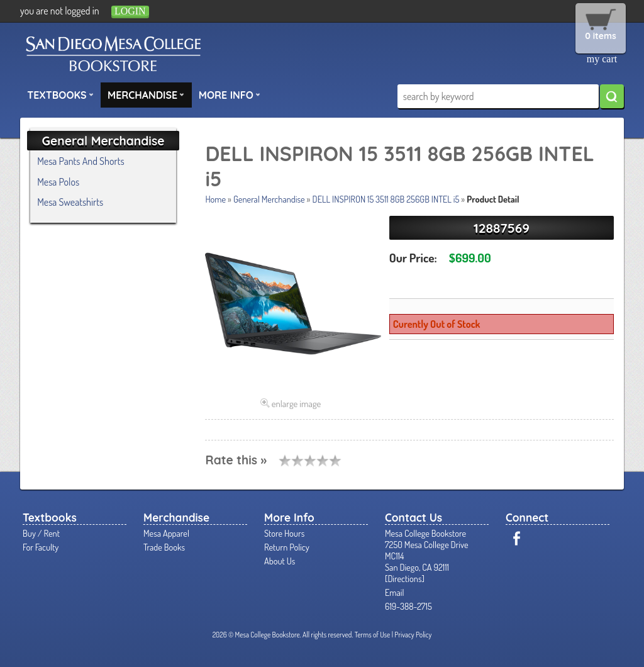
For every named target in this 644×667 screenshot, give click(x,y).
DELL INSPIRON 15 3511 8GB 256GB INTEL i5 (386, 199)
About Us (280, 561)
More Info (230, 94)
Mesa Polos (58, 182)
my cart (602, 59)
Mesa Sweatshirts (70, 202)
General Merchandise (269, 199)
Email (395, 592)
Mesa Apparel (166, 533)
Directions (404, 578)
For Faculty (41, 547)
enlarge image (297, 403)
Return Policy (287, 547)
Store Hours (284, 533)
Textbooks (60, 94)
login (130, 11)
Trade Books (164, 547)
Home (215, 199)
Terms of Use (373, 635)
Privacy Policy (413, 635)
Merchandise (146, 94)
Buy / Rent (41, 533)
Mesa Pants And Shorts (80, 161)
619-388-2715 (408, 606)
